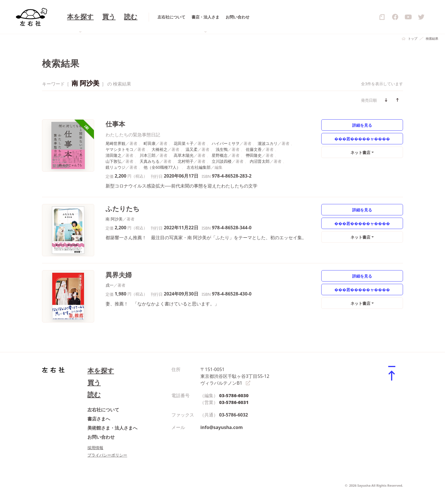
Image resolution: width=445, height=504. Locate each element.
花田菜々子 (184, 143)
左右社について (103, 410)
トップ (413, 38)
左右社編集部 (199, 167)
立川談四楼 (222, 161)
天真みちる (150, 161)
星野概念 (220, 155)
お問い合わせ (101, 437)
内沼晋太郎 (260, 161)
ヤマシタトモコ (119, 149)
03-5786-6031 (234, 402)
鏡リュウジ (116, 167)
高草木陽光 (184, 155)
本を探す (101, 371)
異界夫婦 (119, 275)
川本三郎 (148, 155)
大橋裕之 (159, 149)
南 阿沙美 (114, 219)
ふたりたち (123, 209)
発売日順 (369, 100)
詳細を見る (362, 125)
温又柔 (192, 149)
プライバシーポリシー (107, 455)
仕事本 (115, 124)
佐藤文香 (254, 149)
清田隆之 (114, 155)
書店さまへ (99, 419)
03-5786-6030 (234, 395)
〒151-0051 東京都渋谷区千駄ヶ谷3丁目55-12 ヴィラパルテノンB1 (235, 376)
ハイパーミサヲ (226, 143)
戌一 (110, 285)
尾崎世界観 (116, 143)
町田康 (150, 143)
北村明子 (186, 161)
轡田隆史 (254, 155)
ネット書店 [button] (360, 152)
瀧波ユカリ (268, 143)
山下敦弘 (114, 161)
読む (94, 394)
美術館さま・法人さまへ (112, 428)
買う (94, 383)
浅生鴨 (222, 149)
